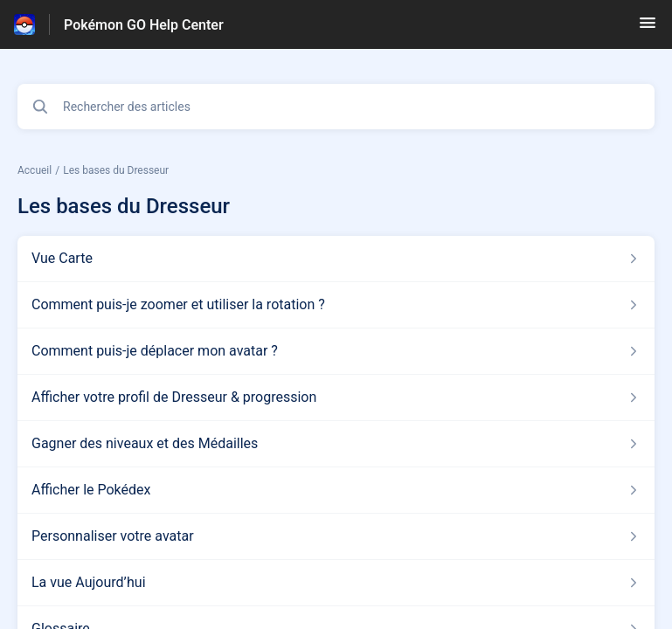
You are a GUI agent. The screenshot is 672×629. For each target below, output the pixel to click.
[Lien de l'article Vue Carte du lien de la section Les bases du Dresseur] (336, 259)
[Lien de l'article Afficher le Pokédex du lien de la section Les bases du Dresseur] (336, 490)
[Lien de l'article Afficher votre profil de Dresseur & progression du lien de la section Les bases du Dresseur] (336, 397)
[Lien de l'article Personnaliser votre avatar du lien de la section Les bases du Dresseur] (336, 536)
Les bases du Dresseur (116, 170)
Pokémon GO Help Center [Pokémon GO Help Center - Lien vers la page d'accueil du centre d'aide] (144, 25)
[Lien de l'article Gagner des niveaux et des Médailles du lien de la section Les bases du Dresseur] (336, 444)
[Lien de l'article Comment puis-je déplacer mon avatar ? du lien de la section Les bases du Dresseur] (336, 351)
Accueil (35, 170)
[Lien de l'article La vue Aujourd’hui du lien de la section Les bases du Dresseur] (336, 583)
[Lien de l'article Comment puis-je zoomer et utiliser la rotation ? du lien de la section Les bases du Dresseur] (336, 305)
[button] (648, 28)
